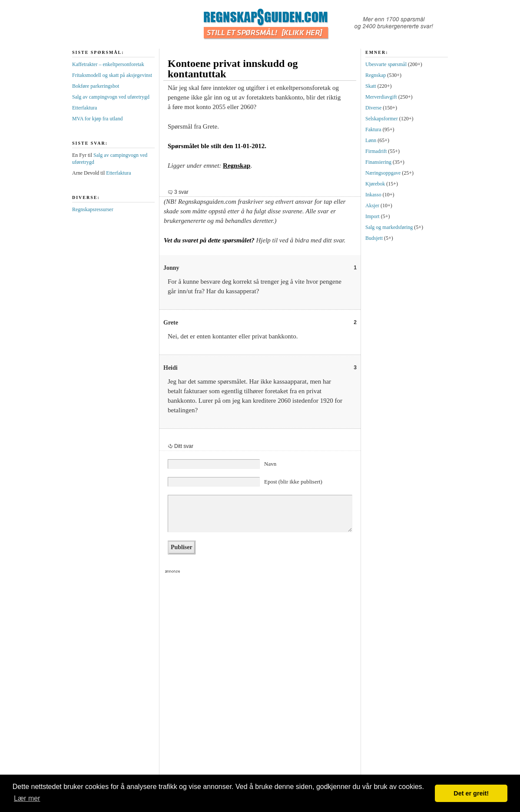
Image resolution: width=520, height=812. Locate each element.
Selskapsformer (382, 119)
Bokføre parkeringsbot (96, 86)
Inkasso (373, 195)
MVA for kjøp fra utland (97, 119)
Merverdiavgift (381, 97)
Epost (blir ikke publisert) (293, 482)
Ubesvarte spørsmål (386, 64)
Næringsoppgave (383, 173)
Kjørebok (375, 184)
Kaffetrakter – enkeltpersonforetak (108, 64)
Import (373, 216)
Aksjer (372, 205)
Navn (270, 464)
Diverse (373, 108)
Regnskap (237, 166)
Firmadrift (376, 151)
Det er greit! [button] (471, 793)
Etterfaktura (84, 108)
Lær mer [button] (27, 798)
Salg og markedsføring (389, 227)
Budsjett (374, 238)
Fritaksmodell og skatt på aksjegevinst (112, 75)
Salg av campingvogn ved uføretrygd (111, 97)
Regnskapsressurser (93, 209)
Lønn (371, 140)
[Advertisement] (164, 680)
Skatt (371, 86)
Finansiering (378, 162)
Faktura (373, 129)
